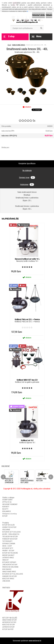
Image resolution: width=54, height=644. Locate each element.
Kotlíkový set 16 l (27, 440)
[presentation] (7, 71)
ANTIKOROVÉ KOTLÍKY (9, 622)
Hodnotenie (27, 185)
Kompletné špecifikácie (27, 164)
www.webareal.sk (35, 641)
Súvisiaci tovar (27, 178)
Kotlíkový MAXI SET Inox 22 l (27, 380)
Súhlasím (49, 15)
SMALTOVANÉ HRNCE (19, 45)
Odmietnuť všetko (39, 15)
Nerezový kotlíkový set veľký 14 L (27, 259)
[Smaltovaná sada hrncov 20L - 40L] (27, 71)
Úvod (9, 45)
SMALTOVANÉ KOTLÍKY (10, 620)
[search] (41, 28)
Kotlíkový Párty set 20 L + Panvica (27, 319)
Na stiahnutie (27, 171)
